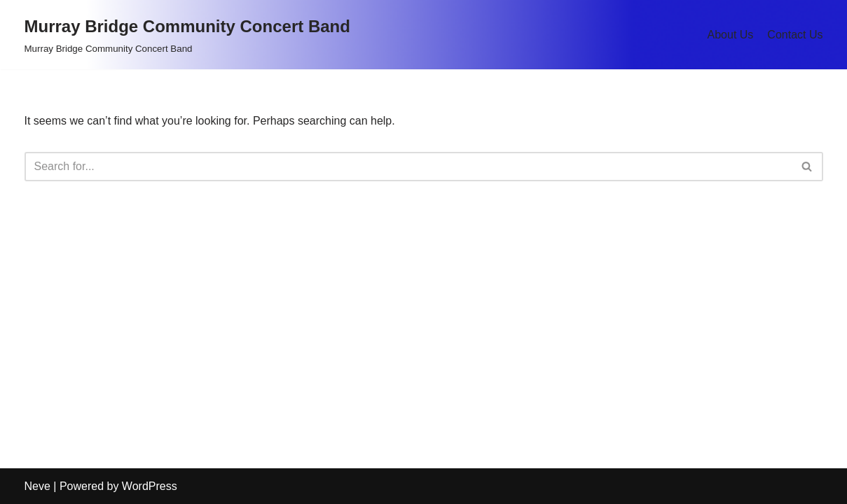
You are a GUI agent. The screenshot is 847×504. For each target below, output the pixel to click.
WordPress (150, 486)
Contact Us (795, 35)
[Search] (408, 167)
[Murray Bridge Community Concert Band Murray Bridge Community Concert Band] (187, 35)
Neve (37, 486)
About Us (731, 35)
